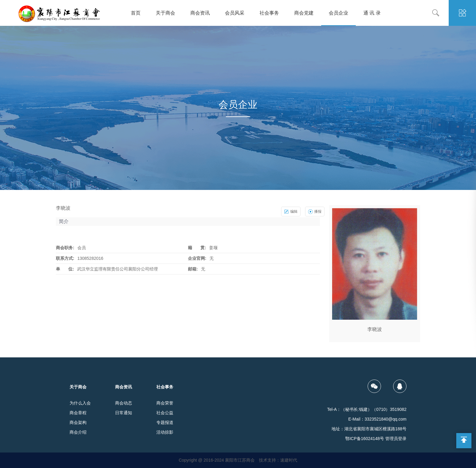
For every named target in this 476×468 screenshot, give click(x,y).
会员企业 (338, 13)
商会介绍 (78, 432)
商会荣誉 (165, 403)
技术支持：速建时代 (278, 460)
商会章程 (78, 413)
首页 (136, 13)
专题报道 (165, 422)
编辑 (291, 212)
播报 (315, 212)
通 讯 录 (372, 13)
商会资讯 (200, 13)
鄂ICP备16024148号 (365, 439)
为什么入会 (80, 403)
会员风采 (235, 13)
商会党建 (304, 13)
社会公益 (165, 413)
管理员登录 (396, 439)
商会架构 (78, 422)
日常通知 (124, 413)
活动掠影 (165, 432)
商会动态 (124, 403)
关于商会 (165, 13)
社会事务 (269, 13)
